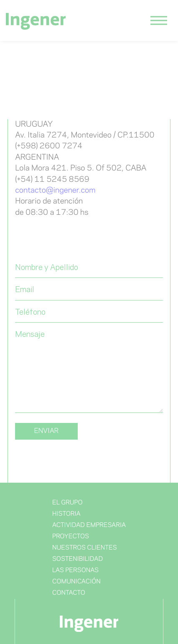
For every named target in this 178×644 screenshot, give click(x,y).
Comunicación (76, 582)
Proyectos (71, 537)
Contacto (69, 593)
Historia (66, 514)
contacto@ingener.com (55, 191)
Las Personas (75, 570)
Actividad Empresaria (89, 525)
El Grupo (67, 503)
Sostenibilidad (78, 559)
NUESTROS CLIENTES (85, 548)
